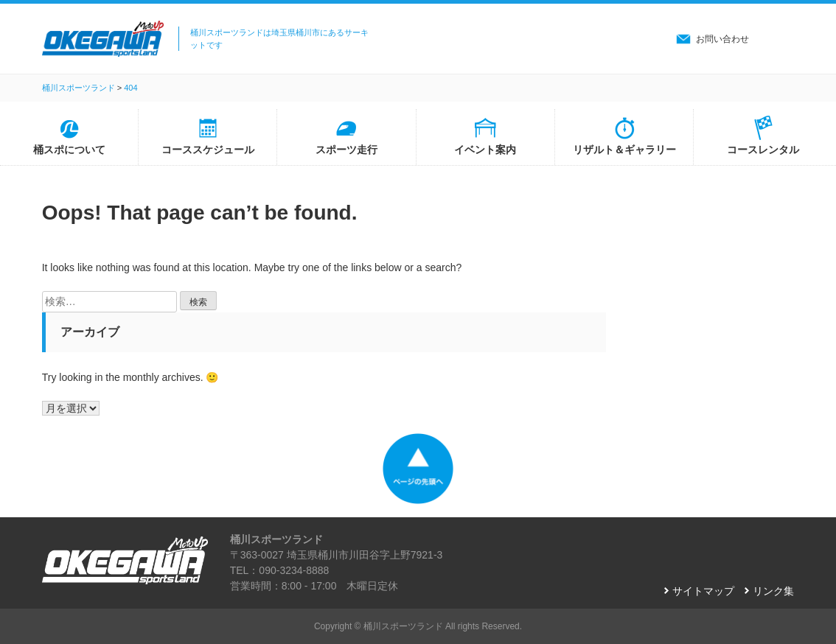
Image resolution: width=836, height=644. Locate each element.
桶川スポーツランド (403, 626)
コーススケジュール (208, 150)
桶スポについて (69, 150)
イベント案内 (485, 150)
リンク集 (773, 591)
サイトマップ (703, 591)
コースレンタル (763, 150)
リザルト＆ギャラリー (624, 150)
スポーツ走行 (346, 150)
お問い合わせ (722, 39)
